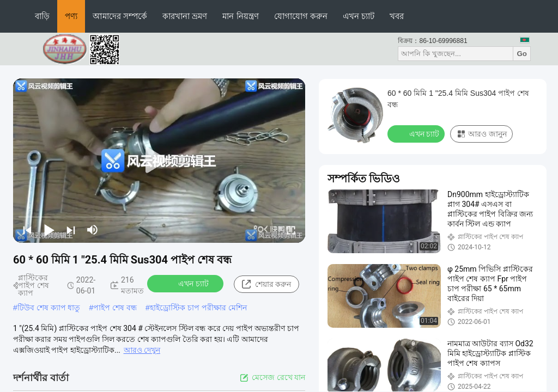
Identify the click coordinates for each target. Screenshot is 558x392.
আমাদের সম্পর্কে (120, 16)
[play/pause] (49, 230)
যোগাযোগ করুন (301, 16)
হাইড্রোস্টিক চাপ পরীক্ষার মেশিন (198, 308)
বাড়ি (42, 16)
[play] (159, 161)
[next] (71, 230)
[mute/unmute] (93, 230)
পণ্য (71, 16)
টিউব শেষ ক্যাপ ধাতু (49, 308)
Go (522, 54)
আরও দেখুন (142, 350)
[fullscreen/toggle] (291, 230)
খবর (397, 16)
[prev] (27, 230)
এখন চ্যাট (359, 16)
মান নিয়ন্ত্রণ (240, 16)
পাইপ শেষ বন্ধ (115, 308)
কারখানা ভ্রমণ (185, 16)
